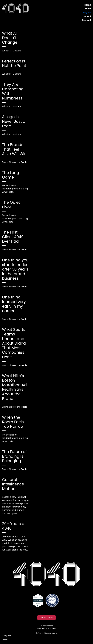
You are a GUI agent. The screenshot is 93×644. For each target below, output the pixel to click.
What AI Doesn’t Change (10, 38)
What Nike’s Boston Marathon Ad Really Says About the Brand (14, 387)
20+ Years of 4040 (14, 526)
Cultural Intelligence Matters (13, 484)
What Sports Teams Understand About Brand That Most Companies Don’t (14, 343)
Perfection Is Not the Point (14, 63)
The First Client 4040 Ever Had (13, 237)
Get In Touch (46, 618)
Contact (86, 20)
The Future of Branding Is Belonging (14, 456)
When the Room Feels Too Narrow (13, 422)
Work (88, 9)
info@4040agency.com (46, 633)
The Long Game (11, 175)
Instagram (7, 636)
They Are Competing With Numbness (13, 91)
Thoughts (86, 12)
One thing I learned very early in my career (14, 304)
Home (88, 5)
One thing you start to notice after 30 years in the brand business (15, 269)
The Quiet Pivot (11, 205)
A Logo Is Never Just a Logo (14, 121)
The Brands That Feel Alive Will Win (14, 149)
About (88, 16)
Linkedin (6, 639)
